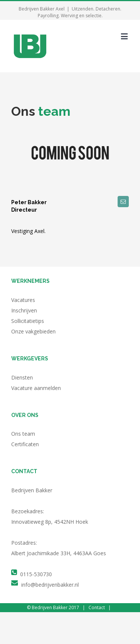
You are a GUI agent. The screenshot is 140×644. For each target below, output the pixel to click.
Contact (97, 607)
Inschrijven (24, 310)
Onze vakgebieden (33, 331)
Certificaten (25, 444)
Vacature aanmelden (36, 388)
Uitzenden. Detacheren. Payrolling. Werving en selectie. (80, 12)
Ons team (23, 434)
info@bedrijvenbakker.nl (50, 585)
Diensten (22, 377)
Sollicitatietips (28, 321)
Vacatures (23, 300)
